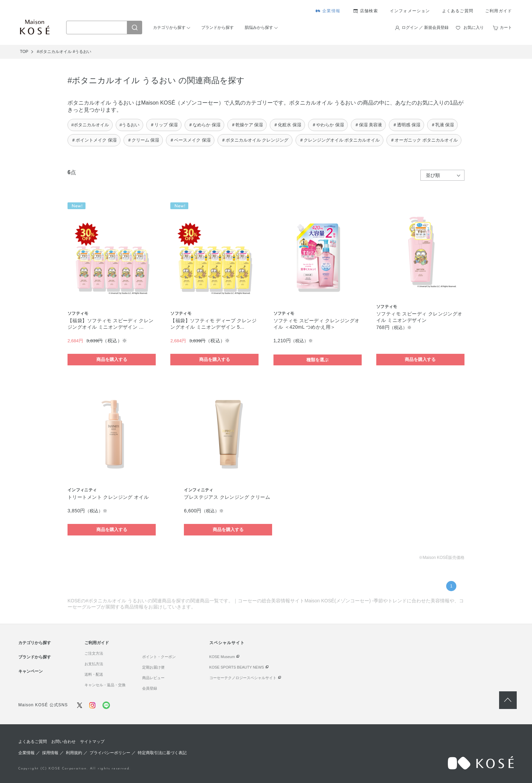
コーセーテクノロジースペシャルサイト (243, 678)
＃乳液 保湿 (443, 125)
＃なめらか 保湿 (204, 125)
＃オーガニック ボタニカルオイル (424, 140)
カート (506, 28)
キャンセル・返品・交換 (105, 685)
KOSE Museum (222, 657)
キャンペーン (31, 671)
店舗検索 (369, 11)
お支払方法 (94, 664)
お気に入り (474, 28)
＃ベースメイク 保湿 (190, 140)
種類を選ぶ (317, 360)
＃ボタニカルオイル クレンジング (255, 140)
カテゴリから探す (169, 28)
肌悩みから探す (259, 28)
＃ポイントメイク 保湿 (94, 140)
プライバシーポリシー (110, 753)
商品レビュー (153, 678)
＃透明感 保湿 (406, 125)
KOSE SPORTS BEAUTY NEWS (237, 667)
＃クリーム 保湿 (143, 140)
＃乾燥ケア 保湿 (247, 125)
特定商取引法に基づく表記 (162, 753)
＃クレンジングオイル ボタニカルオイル (340, 140)
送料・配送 (94, 674)
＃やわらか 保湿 (328, 125)
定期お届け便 (153, 667)
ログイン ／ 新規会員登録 (425, 28)
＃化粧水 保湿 (287, 125)
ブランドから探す (217, 28)
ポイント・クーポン (159, 657)
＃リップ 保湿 (164, 125)
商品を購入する (112, 359)
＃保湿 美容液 (368, 125)
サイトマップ (92, 742)
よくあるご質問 (458, 11)
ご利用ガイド (499, 11)
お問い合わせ (63, 742)
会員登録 (150, 688)
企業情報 (331, 11)
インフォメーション (410, 11)
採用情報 (50, 753)
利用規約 (74, 753)
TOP (24, 52)
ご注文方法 (94, 653)
